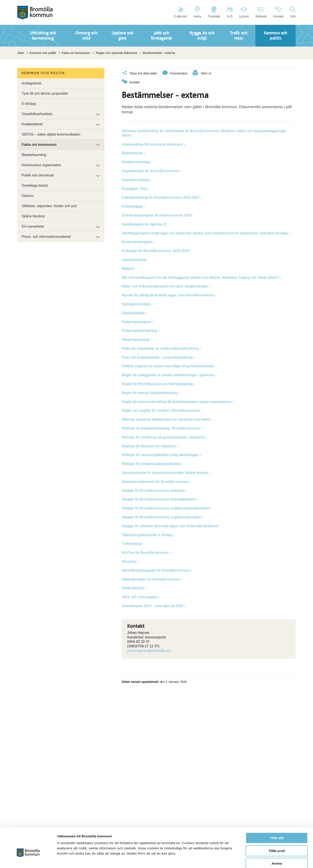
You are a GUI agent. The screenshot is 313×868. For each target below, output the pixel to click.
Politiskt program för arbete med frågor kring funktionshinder (168, 366)
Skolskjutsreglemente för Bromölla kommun (155, 481)
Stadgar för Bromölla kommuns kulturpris (153, 490)
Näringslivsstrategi (136, 304)
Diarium (28, 196)
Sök (293, 12)
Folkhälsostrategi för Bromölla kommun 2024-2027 (161, 197)
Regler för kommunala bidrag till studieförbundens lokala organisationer (177, 402)
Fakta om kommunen (76, 53)
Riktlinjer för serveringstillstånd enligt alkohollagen (160, 455)
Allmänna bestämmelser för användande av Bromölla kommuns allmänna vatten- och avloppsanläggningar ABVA (204, 133)
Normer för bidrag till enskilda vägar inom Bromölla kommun (168, 295)
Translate (214, 12)
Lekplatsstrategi (134, 259)
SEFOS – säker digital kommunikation (51, 134)
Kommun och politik (43, 53)
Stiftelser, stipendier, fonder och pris (49, 206)
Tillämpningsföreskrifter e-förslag (147, 535)
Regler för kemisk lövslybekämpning (150, 393)
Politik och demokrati (38, 175)
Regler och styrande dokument (117, 53)
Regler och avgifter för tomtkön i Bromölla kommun (161, 410)
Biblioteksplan (132, 153)
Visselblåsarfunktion (37, 114)
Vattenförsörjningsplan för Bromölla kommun (156, 570)
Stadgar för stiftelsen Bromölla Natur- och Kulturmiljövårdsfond (170, 526)
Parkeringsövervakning (139, 330)
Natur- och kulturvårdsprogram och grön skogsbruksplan (165, 286)
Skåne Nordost (33, 216)
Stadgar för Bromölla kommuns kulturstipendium (159, 499)
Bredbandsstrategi (136, 162)
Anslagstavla (32, 83)
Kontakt (278, 12)
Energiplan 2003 (134, 189)
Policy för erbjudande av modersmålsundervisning (160, 348)
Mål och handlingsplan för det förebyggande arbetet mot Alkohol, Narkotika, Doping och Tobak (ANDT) (201, 277)
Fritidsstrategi (132, 206)
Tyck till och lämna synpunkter (45, 93)
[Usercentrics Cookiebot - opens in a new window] (28, 860)
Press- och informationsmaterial (46, 237)
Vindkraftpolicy (133, 588)
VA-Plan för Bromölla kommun (145, 552)
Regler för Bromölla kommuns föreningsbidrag (157, 384)
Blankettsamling (34, 155)
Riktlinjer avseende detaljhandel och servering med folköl (166, 419)
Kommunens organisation (41, 165)
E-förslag (29, 104)
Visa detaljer (236, 859)
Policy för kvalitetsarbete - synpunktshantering (157, 357)
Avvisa (277, 840)
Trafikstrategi (132, 543)
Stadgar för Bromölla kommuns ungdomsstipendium (162, 517)
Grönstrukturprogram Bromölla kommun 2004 (157, 215)
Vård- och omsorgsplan (140, 597)
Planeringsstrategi (136, 339)
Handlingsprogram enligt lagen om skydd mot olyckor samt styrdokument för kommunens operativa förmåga (205, 233)
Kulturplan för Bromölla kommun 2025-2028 (155, 251)
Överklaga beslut (35, 186)
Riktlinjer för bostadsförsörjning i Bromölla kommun (161, 428)
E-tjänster (180, 12)
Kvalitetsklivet (32, 124)
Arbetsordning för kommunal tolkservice (152, 144)
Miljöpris (128, 268)
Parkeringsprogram (137, 322)
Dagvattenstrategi (135, 180)
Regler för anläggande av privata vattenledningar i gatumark (168, 375)
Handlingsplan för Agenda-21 (144, 224)
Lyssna (244, 12)
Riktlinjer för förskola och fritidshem (149, 446)
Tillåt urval (277, 828)
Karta (197, 12)
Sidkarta (261, 12)
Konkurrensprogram (137, 242)
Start (21, 53)
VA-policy (129, 561)
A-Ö (230, 12)
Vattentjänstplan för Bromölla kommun (151, 579)
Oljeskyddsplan (134, 313)
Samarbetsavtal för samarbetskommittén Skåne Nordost (165, 473)
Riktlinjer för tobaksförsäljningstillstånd (151, 464)
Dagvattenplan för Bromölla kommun (150, 171)
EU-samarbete (33, 226)
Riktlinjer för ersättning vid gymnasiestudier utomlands (163, 437)
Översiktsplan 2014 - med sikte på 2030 (152, 606)
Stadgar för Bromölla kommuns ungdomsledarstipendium (166, 508)
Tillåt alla (277, 815)
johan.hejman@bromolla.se (148, 651)
